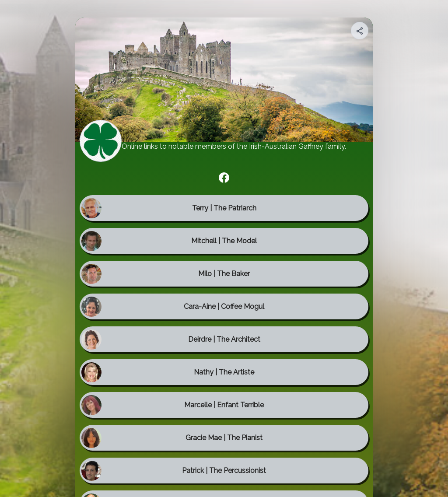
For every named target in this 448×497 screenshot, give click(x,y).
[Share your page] (360, 31)
